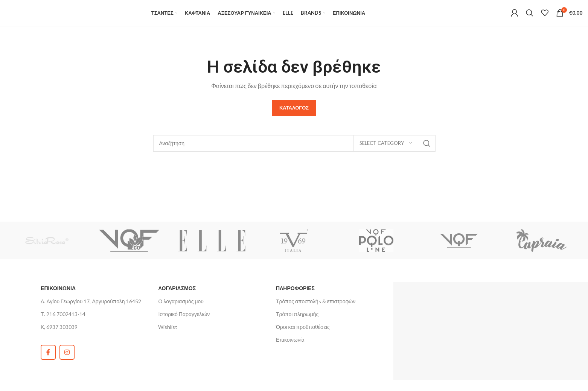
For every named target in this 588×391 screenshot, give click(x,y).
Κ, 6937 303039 (59, 335)
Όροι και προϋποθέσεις (303, 335)
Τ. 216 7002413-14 (63, 322)
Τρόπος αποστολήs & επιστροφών (316, 309)
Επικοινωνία (290, 348)
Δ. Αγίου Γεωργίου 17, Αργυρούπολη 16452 (91, 309)
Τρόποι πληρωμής (297, 322)
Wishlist (168, 335)
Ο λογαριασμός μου (181, 309)
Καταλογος (294, 116)
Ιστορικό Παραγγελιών (184, 322)
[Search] (530, 17)
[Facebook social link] (48, 360)
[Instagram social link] (67, 360)
